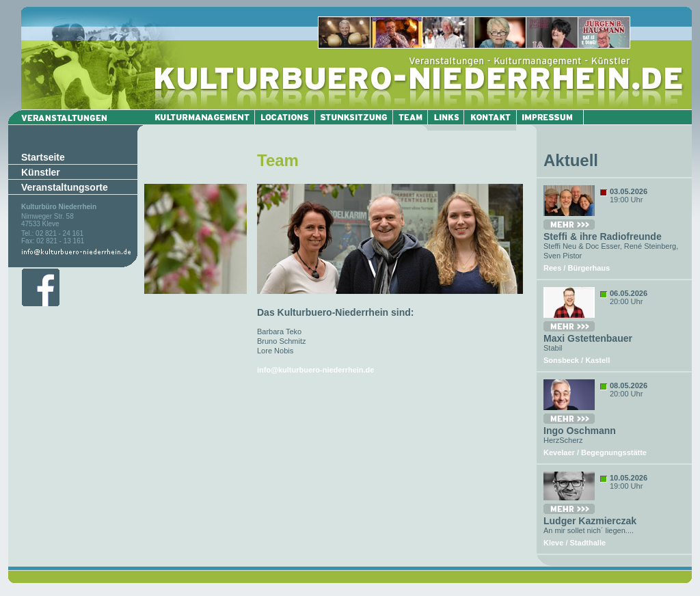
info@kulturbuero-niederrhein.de (315, 370)
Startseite (43, 157)
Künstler (41, 172)
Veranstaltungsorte (65, 187)
